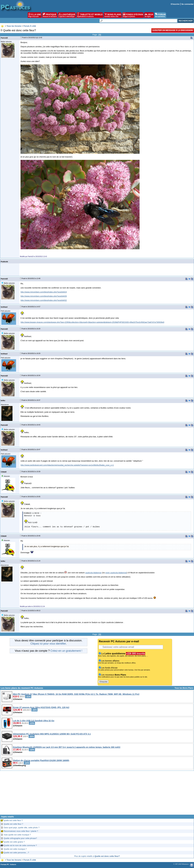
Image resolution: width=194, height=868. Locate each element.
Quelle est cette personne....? (16, 853)
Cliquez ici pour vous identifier (48, 644)
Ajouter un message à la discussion (173, 30)
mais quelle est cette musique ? (17, 835)
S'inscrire (175, 4)
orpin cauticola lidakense (116, 573)
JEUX (149, 15)
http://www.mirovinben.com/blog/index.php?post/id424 (44, 292)
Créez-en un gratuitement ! (66, 651)
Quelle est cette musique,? (15, 849)
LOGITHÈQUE (67, 15)
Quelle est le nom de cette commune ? (20, 845)
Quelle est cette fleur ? (13, 824)
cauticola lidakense (93, 573)
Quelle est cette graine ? (14, 842)
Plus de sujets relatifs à (97, 856)
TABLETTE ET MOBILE (90, 15)
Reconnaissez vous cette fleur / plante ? (21, 831)
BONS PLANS (113, 15)
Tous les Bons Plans (184, 688)
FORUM (160, 15)
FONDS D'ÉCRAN (133, 15)
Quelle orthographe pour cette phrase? (20, 838)
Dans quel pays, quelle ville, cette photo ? (22, 828)
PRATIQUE (50, 15)
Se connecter (187, 4)
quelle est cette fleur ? (13, 820)
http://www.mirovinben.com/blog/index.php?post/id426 (44, 296)
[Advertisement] (97, 794)
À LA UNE (35, 15)
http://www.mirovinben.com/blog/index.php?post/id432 (44, 300)
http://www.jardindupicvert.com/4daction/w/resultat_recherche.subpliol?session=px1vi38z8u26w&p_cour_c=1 (67, 465)
